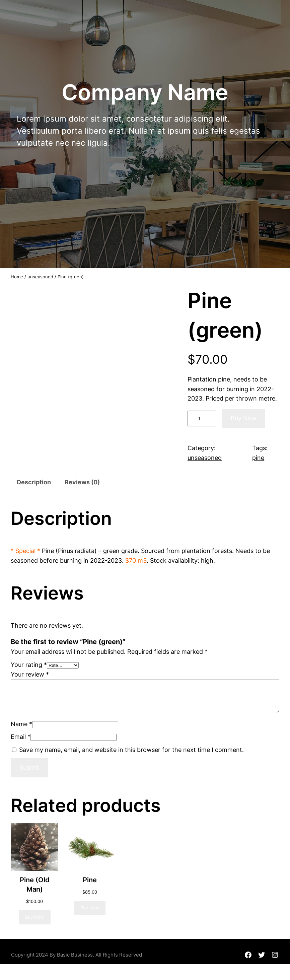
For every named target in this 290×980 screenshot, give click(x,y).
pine (258, 458)
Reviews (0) (82, 482)
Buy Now (244, 418)
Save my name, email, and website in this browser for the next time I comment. (131, 750)
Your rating (29, 665)
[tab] (34, 483)
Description (34, 482)
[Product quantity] (202, 419)
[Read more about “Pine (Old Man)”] (35, 917)
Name (21, 724)
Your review (30, 674)
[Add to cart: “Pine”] (90, 908)
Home (17, 277)
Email (21, 737)
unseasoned (40, 277)
